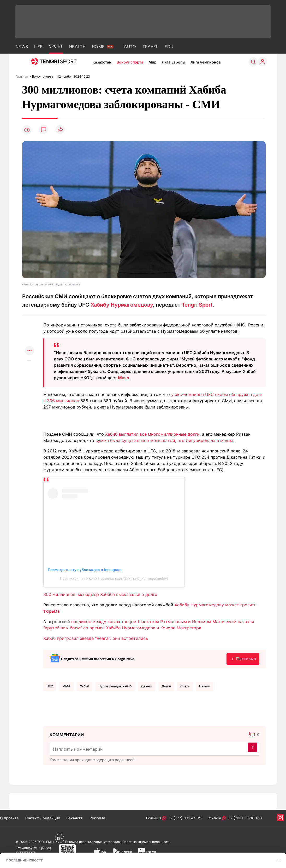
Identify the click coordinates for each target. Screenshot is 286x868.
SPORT (56, 46)
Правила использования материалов (93, 842)
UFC (50, 686)
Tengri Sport (197, 305)
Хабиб (84, 686)
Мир (153, 62)
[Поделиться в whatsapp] (29, 321)
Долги (166, 686)
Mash (124, 378)
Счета (185, 686)
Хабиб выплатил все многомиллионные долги (152, 434)
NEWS (22, 47)
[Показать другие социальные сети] (29, 351)
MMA (66, 686)
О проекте (9, 818)
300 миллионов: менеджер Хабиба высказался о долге (100, 594)
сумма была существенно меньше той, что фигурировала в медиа (164, 440)
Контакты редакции (42, 818)
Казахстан (102, 62)
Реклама (97, 818)
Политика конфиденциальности (146, 842)
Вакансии (75, 818)
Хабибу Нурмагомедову (122, 305)
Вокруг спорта (130, 62)
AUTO (130, 47)
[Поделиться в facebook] (29, 341)
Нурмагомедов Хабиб (115, 686)
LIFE (38, 47)
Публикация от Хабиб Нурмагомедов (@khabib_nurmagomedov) (114, 578)
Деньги (147, 686)
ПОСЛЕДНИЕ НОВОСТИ (25, 860)
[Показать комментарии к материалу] (29, 368)
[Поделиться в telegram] (29, 331)
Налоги (205, 686)
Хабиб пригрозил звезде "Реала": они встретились (96, 638)
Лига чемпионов (206, 62)
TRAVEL (150, 47)
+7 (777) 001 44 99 (184, 818)
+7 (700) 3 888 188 (244, 818)
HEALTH (77, 47)
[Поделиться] (60, 130)
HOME (98, 47)
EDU (169, 47)
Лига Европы (174, 62)
